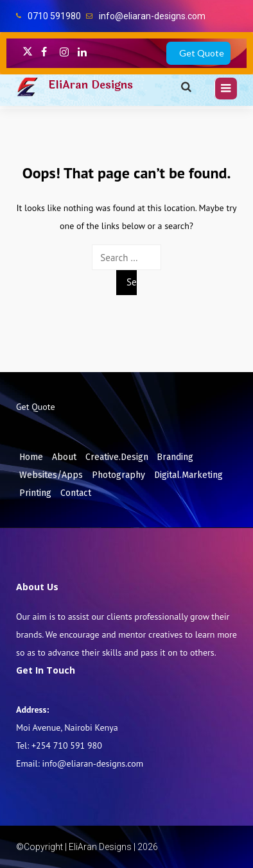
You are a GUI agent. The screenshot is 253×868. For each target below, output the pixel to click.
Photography (118, 475)
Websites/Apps (51, 475)
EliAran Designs (91, 85)
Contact (76, 493)
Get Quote (202, 53)
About (64, 457)
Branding (175, 457)
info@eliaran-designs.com (152, 16)
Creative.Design (117, 457)
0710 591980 (54, 16)
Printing (35, 493)
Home (31, 457)
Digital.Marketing (188, 475)
